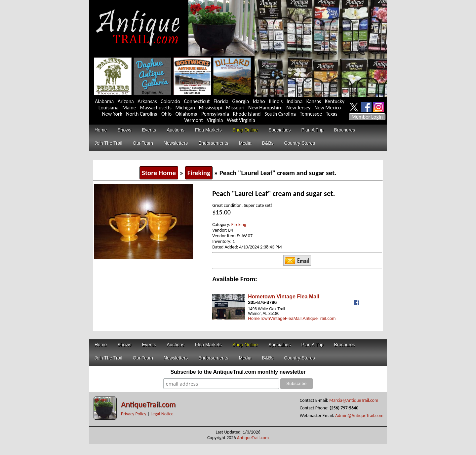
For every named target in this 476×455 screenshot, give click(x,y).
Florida (221, 101)
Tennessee (311, 114)
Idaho (259, 101)
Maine (129, 108)
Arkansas (147, 101)
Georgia (241, 101)
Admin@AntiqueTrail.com (359, 416)
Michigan (185, 108)
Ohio (166, 114)
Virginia (215, 120)
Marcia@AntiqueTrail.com (354, 400)
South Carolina (280, 114)
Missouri (235, 108)
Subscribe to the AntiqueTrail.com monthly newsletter (238, 372)
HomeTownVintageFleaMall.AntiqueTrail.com (292, 318)
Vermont (194, 120)
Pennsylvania (215, 114)
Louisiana (109, 108)
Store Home (159, 173)
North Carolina (142, 114)
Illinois (276, 101)
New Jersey (298, 108)
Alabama (104, 101)
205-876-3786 (262, 302)
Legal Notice (162, 414)
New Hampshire (265, 108)
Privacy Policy (134, 414)
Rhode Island (247, 114)
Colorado (170, 101)
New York (112, 114)
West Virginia (241, 120)
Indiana (295, 101)
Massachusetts (156, 108)
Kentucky (335, 101)
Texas (332, 114)
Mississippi (211, 108)
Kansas (314, 101)
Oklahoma (187, 114)
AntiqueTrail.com (148, 404)
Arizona (126, 101)
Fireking (199, 173)
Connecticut (197, 101)
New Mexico (328, 108)
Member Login (367, 117)
